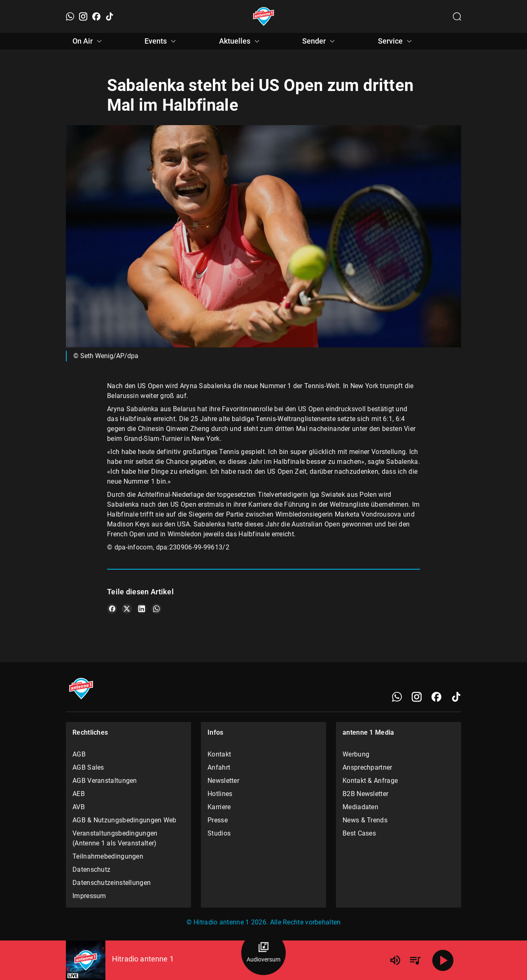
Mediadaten (360, 807)
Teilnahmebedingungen (108, 856)
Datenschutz (91, 869)
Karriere (219, 807)
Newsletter (223, 781)
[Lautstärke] (395, 960)
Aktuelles (240, 41)
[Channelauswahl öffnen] (457, 16)
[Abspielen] (443, 960)
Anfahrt (219, 767)
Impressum (89, 896)
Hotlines (220, 794)
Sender (320, 41)
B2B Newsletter (365, 794)
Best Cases (359, 833)
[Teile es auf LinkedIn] (142, 609)
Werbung (356, 754)
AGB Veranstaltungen (105, 781)
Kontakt (219, 754)
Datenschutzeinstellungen (112, 883)
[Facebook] (96, 16)
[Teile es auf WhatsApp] (156, 609)
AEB (79, 794)
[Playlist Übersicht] (415, 960)
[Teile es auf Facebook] (112, 609)
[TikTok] (110, 16)
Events (161, 41)
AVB (79, 807)
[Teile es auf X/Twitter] (127, 609)
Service (396, 41)
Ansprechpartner (367, 767)
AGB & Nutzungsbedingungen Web (125, 820)
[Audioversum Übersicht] (263, 953)
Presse (218, 820)
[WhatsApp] (70, 16)
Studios (219, 833)
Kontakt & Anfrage (370, 781)
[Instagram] (83, 16)
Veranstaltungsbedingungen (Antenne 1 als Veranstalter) (115, 838)
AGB (79, 754)
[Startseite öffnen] (264, 16)
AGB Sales (88, 767)
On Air (88, 41)
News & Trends (365, 820)
